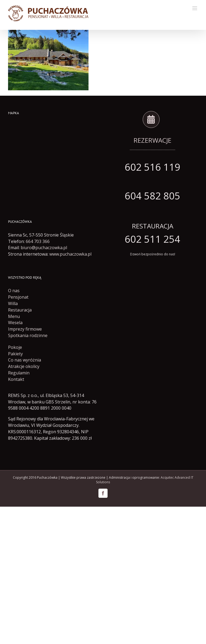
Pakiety (15, 354)
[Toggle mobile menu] (195, 8)
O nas (14, 291)
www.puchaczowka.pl (70, 254)
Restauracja (20, 310)
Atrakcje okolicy (24, 366)
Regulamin (19, 373)
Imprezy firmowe (25, 329)
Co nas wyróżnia (25, 360)
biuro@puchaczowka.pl (44, 248)
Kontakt (16, 379)
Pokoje (15, 347)
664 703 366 (38, 241)
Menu (14, 316)
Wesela (15, 323)
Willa (13, 303)
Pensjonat (18, 297)
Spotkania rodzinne (28, 335)
